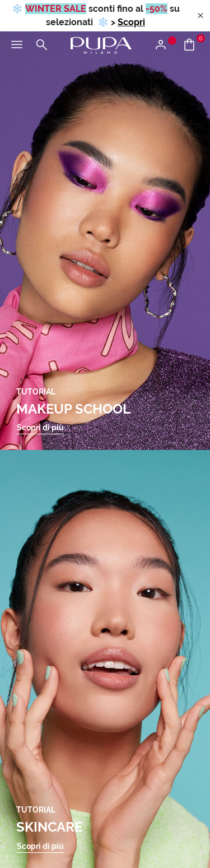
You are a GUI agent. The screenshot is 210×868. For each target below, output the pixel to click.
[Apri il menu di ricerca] (41, 45)
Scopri (131, 22)
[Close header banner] (200, 16)
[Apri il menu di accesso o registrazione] (165, 45)
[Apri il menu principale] (17, 45)
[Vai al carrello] (193, 45)
